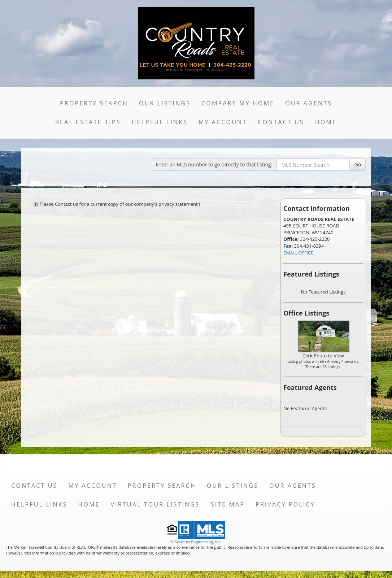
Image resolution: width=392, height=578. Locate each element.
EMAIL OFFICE (299, 253)
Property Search (94, 103)
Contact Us (281, 122)
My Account (223, 122)
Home (326, 122)
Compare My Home (238, 103)
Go (358, 164)
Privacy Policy (285, 504)
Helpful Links (160, 122)
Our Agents (309, 103)
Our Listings (165, 103)
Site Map (228, 504)
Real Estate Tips (88, 122)
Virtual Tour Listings (155, 504)
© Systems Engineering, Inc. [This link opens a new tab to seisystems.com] (196, 542)
